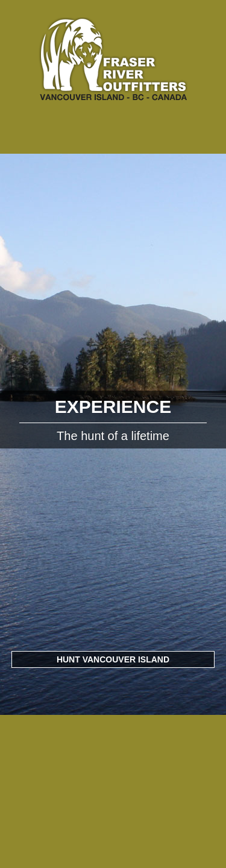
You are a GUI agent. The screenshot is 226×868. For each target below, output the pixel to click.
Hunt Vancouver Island (113, 659)
